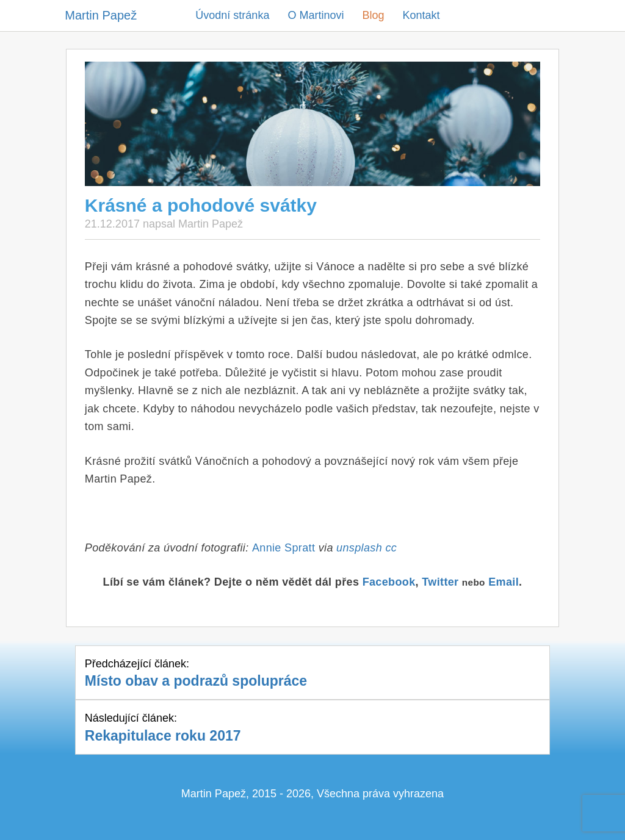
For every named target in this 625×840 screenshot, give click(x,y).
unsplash (359, 548)
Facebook (389, 582)
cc (391, 548)
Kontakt (421, 15)
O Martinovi (316, 15)
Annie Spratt (284, 548)
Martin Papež (101, 15)
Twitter (440, 582)
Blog (373, 15)
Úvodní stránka (232, 15)
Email (504, 582)
